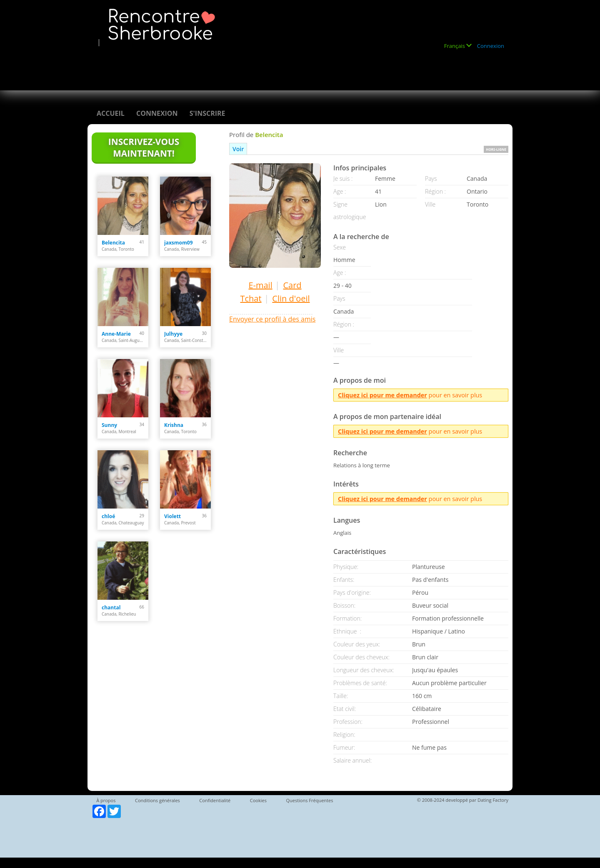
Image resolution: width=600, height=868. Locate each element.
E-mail (260, 285)
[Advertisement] (247, 65)
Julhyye (173, 334)
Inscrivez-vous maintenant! (144, 147)
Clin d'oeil (291, 298)
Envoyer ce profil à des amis (272, 319)
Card (292, 285)
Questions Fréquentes (309, 800)
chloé (108, 516)
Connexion (491, 46)
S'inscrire (207, 113)
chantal (111, 607)
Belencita (113, 243)
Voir (238, 149)
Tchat (251, 298)
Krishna (174, 425)
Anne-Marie (116, 334)
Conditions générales (157, 800)
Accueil (111, 113)
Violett (172, 516)
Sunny (109, 425)
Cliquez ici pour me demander (382, 395)
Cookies (258, 800)
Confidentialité (215, 800)
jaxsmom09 (179, 243)
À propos (106, 800)
